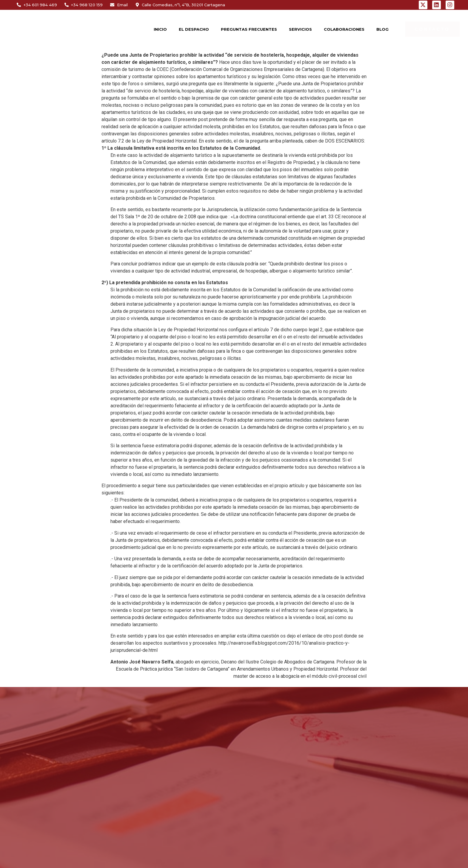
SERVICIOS (300, 29)
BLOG (382, 29)
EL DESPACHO (194, 29)
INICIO (160, 29)
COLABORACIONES (344, 29)
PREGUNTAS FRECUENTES (249, 29)
